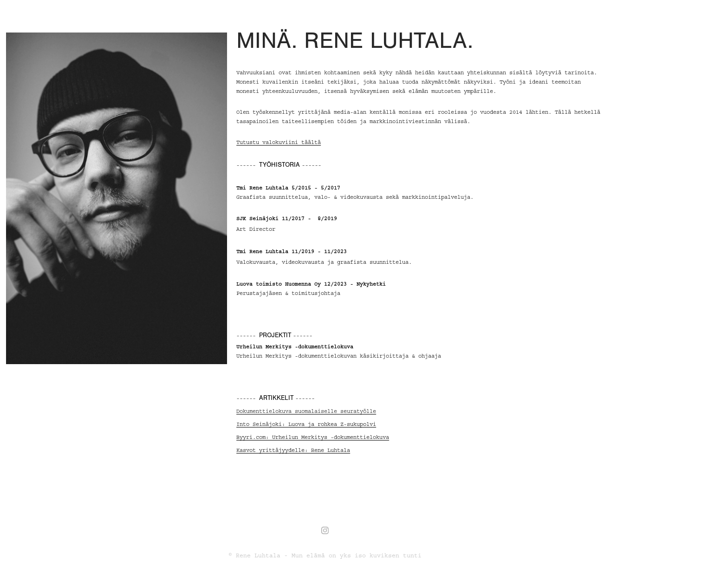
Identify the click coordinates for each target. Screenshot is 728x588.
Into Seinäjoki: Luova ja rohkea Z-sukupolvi (306, 424)
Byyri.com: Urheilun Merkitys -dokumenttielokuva (313, 437)
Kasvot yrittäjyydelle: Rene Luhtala (293, 450)
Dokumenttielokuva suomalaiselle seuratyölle (306, 411)
